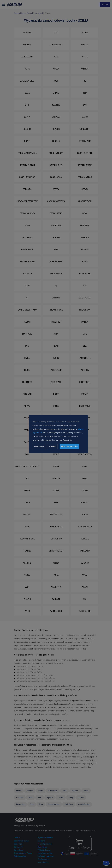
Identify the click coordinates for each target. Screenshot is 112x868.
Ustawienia (52, 446)
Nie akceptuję (39, 446)
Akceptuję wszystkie (69, 446)
